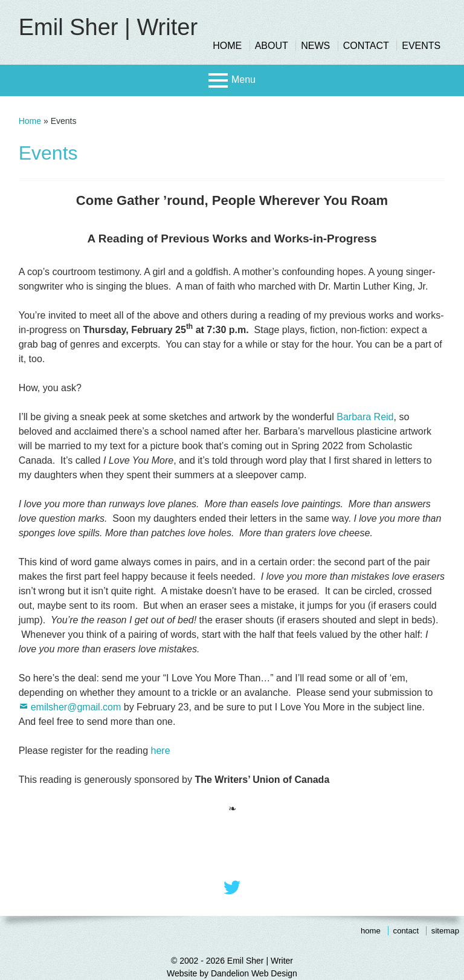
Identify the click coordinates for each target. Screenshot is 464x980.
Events (421, 46)
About (272, 46)
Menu (243, 80)
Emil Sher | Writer (108, 27)
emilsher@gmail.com (76, 707)
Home (227, 46)
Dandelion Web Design (254, 973)
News (315, 46)
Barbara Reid (365, 417)
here (161, 751)
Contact (366, 46)
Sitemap (445, 931)
